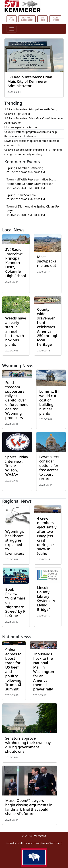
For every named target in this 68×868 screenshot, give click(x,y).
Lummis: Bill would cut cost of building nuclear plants (50, 402)
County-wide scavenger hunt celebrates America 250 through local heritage (48, 327)
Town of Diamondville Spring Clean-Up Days (33, 209)
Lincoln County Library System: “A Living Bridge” (46, 598)
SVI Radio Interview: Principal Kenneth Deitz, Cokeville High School (16, 263)
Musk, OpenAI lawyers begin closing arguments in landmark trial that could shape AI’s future (29, 807)
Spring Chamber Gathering (25, 168)
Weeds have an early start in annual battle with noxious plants (16, 331)
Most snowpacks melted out (21, 127)
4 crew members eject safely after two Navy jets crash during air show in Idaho (47, 536)
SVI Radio (42, 19)
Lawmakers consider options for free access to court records (49, 468)
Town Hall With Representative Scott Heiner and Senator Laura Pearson (31, 182)
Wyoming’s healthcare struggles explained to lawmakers (15, 542)
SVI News (12, 19)
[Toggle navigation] (12, 29)
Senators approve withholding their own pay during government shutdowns (28, 745)
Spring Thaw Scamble (21, 195)
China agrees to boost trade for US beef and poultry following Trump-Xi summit (13, 669)
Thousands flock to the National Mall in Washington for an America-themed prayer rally (44, 672)
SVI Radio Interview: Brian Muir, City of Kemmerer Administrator (30, 81)
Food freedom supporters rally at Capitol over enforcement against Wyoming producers (16, 400)
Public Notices (55, 19)
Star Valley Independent (27, 19)
